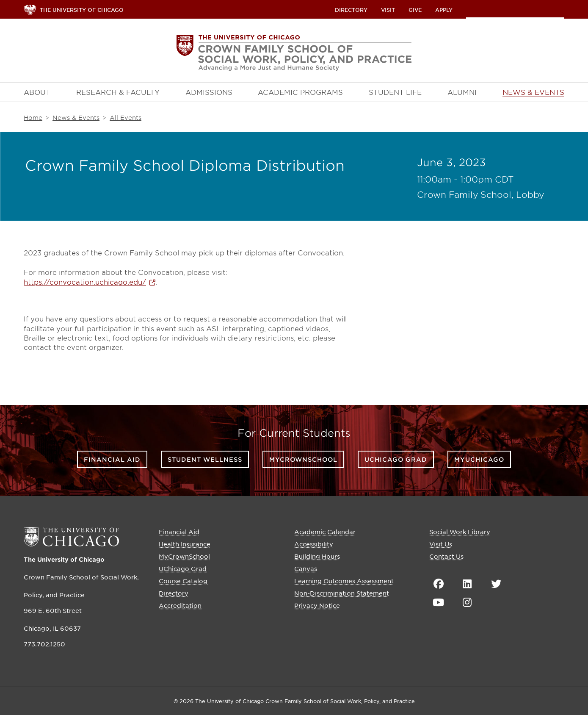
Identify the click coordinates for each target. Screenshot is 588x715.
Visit (388, 10)
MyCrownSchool (303, 459)
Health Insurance (185, 544)
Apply (444, 10)
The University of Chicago (64, 559)
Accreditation (180, 605)
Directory (351, 10)
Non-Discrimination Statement (342, 593)
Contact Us (446, 556)
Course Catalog (183, 581)
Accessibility (314, 544)
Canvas (306, 568)
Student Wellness (205, 459)
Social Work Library (460, 532)
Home (33, 118)
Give (415, 10)
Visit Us (441, 544)
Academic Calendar (325, 532)
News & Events (76, 118)
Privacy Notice (317, 605)
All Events (126, 118)
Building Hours (317, 556)
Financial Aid (112, 459)
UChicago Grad (396, 459)
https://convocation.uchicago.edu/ (85, 282)
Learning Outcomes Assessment (344, 581)
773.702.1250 (44, 644)
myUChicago (479, 459)
